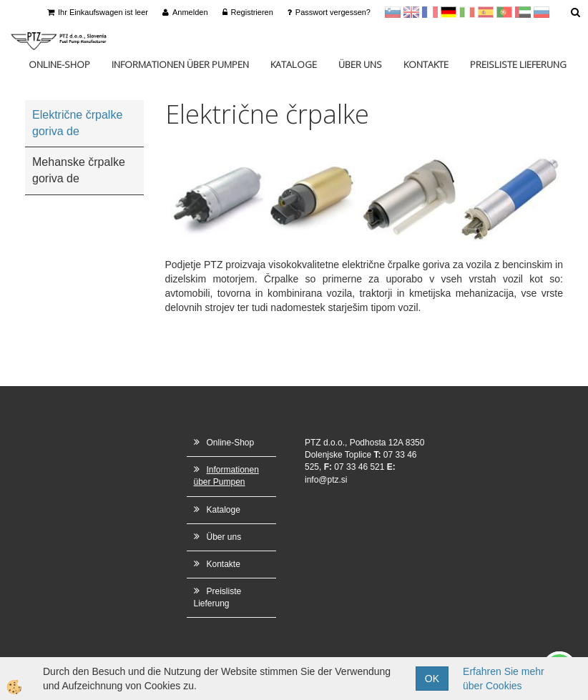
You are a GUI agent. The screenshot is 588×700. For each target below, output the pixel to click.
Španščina (486, 12)
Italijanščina (467, 12)
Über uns (360, 64)
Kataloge (294, 64)
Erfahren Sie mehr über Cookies (504, 679)
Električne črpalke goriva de (77, 123)
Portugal (504, 12)
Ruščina (542, 12)
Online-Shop (59, 64)
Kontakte (426, 64)
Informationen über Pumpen (180, 64)
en (411, 12)
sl (393, 12)
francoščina (430, 12)
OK (432, 679)
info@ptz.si (326, 480)
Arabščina (523, 12)
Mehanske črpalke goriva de (79, 170)
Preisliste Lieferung (518, 64)
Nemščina (449, 12)
